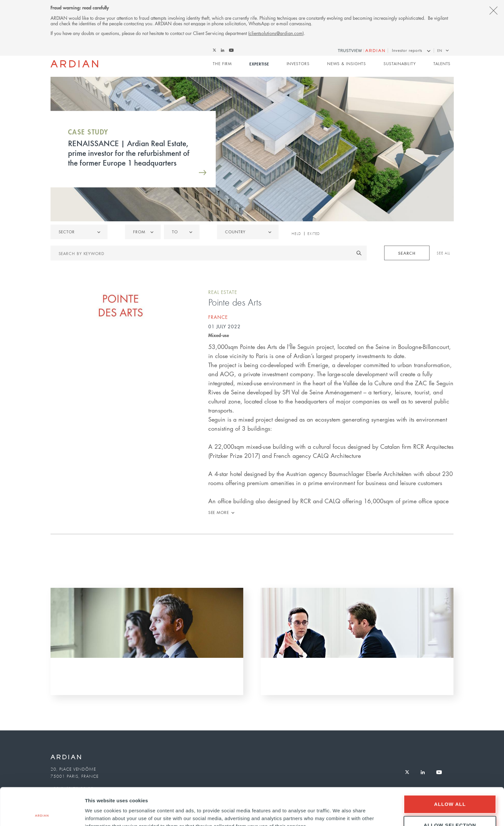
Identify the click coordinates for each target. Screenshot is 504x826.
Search (407, 253)
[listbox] (79, 232)
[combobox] (248, 232)
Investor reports (407, 50)
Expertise (259, 64)
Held (296, 234)
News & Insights (347, 64)
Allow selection (450, 788)
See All (443, 253)
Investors (298, 64)
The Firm (222, 64)
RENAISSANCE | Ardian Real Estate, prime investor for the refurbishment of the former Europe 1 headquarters (129, 153)
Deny (450, 809)
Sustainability (400, 64)
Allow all (450, 767)
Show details (340, 810)
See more (219, 512)
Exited (314, 234)
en (440, 50)
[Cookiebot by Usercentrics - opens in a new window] (42, 813)
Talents (442, 64)
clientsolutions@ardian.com (276, 33)
